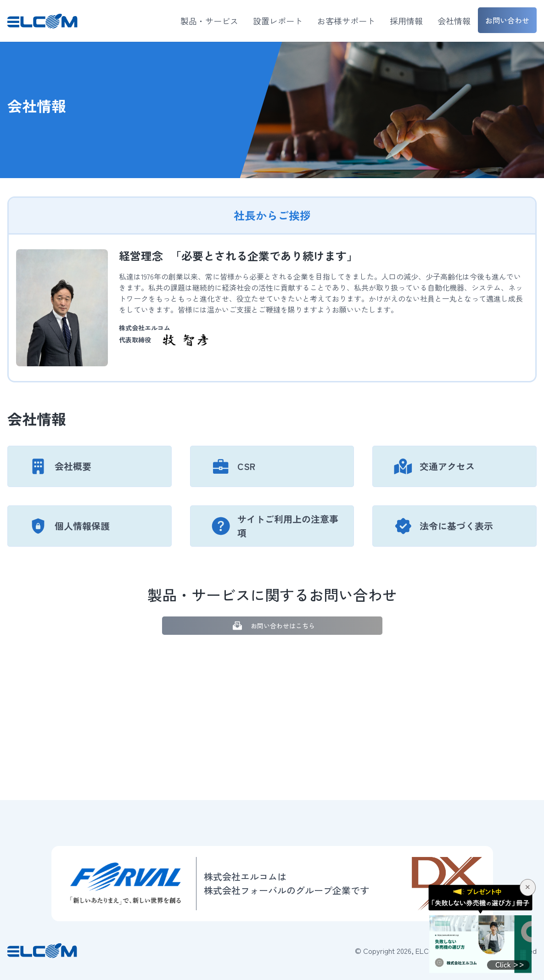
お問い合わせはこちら (272, 626)
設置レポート (278, 21)
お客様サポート (346, 21)
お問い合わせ (507, 20)
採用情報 (406, 21)
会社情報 (454, 21)
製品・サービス (209, 21)
